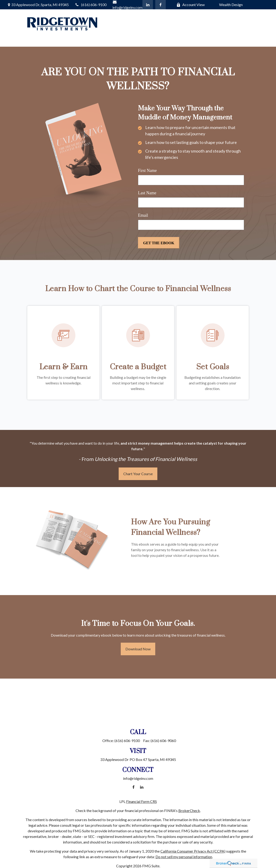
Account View (191, 5)
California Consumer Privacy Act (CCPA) (193, 851)
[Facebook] (160, 5)
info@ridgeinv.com (138, 778)
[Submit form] (159, 243)
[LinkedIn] (148, 5)
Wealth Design (231, 5)
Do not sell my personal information (184, 857)
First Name (147, 171)
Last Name (147, 193)
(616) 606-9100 (91, 5)
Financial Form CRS (141, 801)
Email (143, 215)
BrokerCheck (189, 810)
